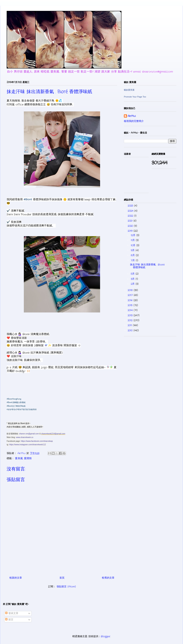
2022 (131, 216)
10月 (134, 245)
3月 (133, 279)
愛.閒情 (28, 458)
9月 (133, 250)
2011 (130, 325)
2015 (131, 305)
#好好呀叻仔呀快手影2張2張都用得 (22, 409)
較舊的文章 (108, 578)
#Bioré (28, 199)
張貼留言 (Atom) (66, 587)
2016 (131, 300)
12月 (134, 235)
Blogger (106, 636)
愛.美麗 (19, 458)
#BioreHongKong (14, 399)
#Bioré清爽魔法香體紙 (16, 402)
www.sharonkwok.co (25, 437)
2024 (131, 211)
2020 (131, 226)
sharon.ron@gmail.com (29, 434)
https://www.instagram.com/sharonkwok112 (27, 445)
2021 (131, 221)
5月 (133, 274)
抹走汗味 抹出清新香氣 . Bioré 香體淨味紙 (147, 266)
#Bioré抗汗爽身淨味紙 (16, 406)
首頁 (62, 578)
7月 (133, 260)
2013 (131, 315)
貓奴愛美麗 (129, 90)
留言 (9, 620)
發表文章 (12, 613)
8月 (133, 255)
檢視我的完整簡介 (134, 121)
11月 (133, 240)
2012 (131, 320)
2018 (131, 290)
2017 (131, 295)
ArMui (132, 116)
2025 (131, 206)
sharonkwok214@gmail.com (53, 434)
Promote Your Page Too (135, 97)
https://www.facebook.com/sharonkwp (37, 441)
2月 (133, 284)
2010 (131, 330)
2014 (131, 310)
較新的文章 (16, 578)
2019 (131, 231)
